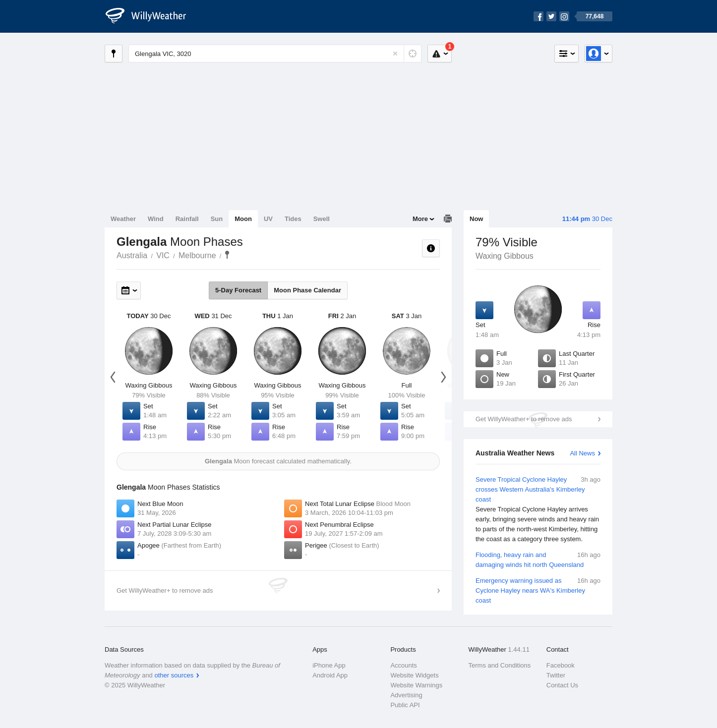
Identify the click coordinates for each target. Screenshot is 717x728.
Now (476, 219)
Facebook (561, 665)
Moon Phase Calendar (307, 290)
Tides (293, 219)
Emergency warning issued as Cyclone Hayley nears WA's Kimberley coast (538, 590)
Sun (217, 219)
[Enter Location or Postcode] (275, 54)
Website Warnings (416, 685)
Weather (123, 219)
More (420, 219)
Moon (243, 219)
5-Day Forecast (238, 290)
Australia (132, 255)
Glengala (227, 255)
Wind (156, 219)
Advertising (406, 695)
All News (582, 453)
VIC (163, 255)
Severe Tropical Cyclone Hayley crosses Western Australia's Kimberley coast (538, 509)
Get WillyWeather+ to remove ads (524, 419)
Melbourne (197, 255)
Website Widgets (414, 675)
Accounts (403, 665)
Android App (330, 675)
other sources (174, 675)
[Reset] (395, 54)
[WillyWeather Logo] (151, 16)
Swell (322, 219)
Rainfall (187, 219)
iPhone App (329, 665)
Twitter (556, 675)
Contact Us (562, 685)
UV (268, 219)
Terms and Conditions (500, 665)
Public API (405, 705)
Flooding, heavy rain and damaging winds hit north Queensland (538, 559)
